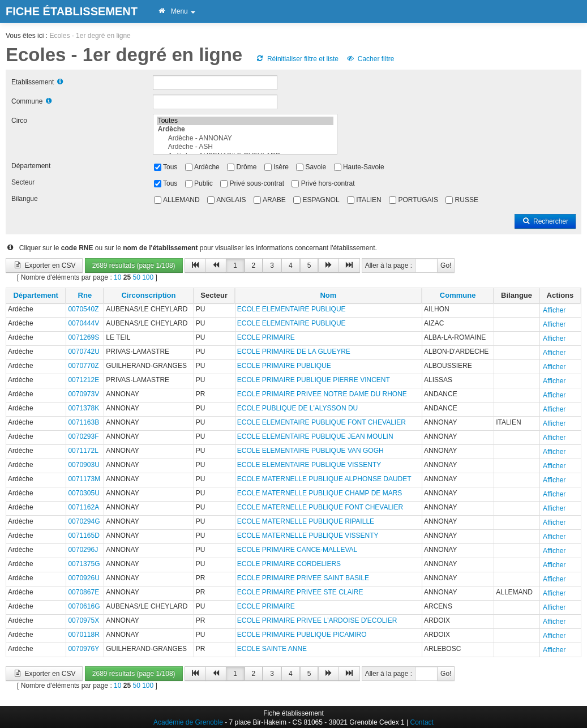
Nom (328, 295)
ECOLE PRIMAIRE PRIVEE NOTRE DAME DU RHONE (322, 394)
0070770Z (83, 366)
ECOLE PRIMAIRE (266, 337)
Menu (176, 11)
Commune (27, 101)
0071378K (83, 408)
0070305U (83, 493)
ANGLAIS (231, 200)
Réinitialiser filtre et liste (297, 59)
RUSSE (467, 200)
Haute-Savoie (364, 167)
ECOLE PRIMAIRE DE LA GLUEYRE (294, 352)
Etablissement (33, 82)
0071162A (83, 507)
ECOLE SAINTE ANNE (272, 649)
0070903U (83, 465)
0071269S (83, 337)
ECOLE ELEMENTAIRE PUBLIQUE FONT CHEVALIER (322, 422)
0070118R (83, 635)
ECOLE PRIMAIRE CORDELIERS (289, 564)
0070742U (83, 352)
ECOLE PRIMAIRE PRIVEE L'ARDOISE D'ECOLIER (317, 620)
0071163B (83, 422)
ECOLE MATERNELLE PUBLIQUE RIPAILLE (306, 521)
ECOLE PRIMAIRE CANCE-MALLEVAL (297, 550)
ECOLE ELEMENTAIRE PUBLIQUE (292, 309)
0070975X (83, 620)
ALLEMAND (181, 200)
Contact (422, 722)
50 (136, 277)
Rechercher (545, 221)
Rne (85, 295)
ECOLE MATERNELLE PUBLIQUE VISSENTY (308, 536)
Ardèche (207, 167)
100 (148, 277)
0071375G (84, 564)
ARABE (274, 200)
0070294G (84, 521)
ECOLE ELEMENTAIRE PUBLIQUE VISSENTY (309, 465)
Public (203, 183)
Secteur (23, 182)
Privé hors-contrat (328, 183)
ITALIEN (369, 200)
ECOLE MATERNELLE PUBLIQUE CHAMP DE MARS (320, 493)
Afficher (554, 310)
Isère (281, 167)
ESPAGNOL (321, 200)
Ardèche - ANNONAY (245, 138)
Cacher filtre (370, 59)
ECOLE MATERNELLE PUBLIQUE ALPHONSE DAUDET (324, 479)
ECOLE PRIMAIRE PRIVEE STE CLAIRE (300, 592)
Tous (170, 167)
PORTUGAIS (418, 200)
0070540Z (83, 309)
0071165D (83, 536)
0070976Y (83, 649)
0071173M (84, 479)
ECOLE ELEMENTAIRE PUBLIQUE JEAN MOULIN (315, 436)
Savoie (316, 167)
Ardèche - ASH (245, 147)
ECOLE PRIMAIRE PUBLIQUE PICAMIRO (302, 635)
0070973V (83, 394)
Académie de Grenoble (188, 722)
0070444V (83, 323)
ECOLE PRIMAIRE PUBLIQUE (284, 366)
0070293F (83, 436)
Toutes (245, 121)
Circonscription (148, 295)
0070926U (83, 578)
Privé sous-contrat (257, 183)
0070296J (83, 550)
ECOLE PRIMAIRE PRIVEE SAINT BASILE (303, 578)
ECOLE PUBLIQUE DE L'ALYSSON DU (297, 408)
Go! (446, 265)
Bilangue (25, 199)
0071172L (83, 451)
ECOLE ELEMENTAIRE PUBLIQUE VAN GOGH (310, 451)
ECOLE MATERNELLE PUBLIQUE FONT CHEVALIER (320, 507)
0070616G (84, 606)
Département (31, 166)
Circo (19, 121)
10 (117, 277)
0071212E (83, 380)
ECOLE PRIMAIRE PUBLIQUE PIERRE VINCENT (314, 380)
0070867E (83, 592)
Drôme (246, 167)
